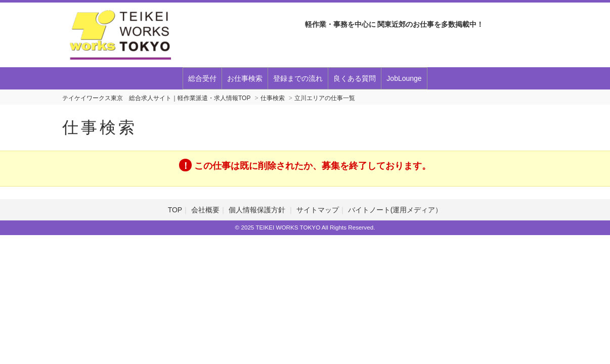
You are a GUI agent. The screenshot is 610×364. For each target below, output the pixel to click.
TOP (175, 210)
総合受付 (202, 78)
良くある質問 (355, 78)
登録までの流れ (298, 78)
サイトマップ (318, 210)
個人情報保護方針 (258, 210)
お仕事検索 (245, 78)
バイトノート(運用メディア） (395, 210)
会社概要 (205, 210)
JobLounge (404, 78)
